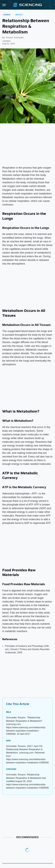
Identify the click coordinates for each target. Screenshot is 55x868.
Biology (19, 15)
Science (7, 15)
